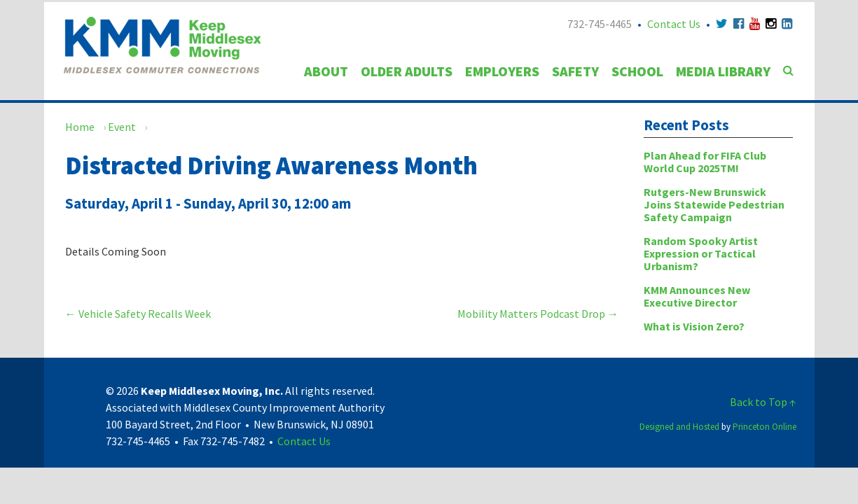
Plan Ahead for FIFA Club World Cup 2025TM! (705, 162)
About (326, 71)
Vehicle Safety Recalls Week (138, 314)
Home (80, 127)
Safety (575, 71)
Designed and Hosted (679, 427)
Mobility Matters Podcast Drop (538, 314)
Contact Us (674, 24)
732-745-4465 (600, 24)
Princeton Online (764, 427)
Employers (502, 71)
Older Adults (407, 71)
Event (122, 127)
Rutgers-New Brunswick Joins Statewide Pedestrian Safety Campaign (714, 204)
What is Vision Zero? (694, 326)
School (637, 71)
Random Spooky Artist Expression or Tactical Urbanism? (701, 253)
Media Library (723, 71)
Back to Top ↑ (763, 402)
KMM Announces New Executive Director (697, 296)
